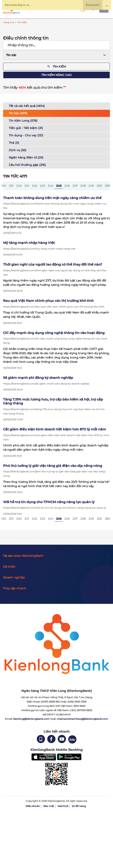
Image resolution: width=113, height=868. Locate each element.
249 (91, 186)
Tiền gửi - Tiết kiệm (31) (26, 128)
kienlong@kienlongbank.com (32, 719)
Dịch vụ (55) (18, 150)
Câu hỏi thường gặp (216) (27, 165)
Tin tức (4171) (18, 113)
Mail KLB (63, 806)
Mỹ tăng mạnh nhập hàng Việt (29, 243)
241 (27, 186)
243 (42, 186)
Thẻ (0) (14, 143)
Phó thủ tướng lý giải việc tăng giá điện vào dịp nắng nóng (53, 466)
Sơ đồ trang (79, 806)
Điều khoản (33, 806)
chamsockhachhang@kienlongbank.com (82, 719)
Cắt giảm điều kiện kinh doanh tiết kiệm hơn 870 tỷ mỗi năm (55, 429)
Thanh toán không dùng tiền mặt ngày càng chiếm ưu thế (52, 198)
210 (11, 186)
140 (4, 186)
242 (34, 186)
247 (75, 186)
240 (19, 186)
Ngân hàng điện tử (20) (26, 157)
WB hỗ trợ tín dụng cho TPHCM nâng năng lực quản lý (49, 502)
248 (83, 186)
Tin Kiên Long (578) (23, 121)
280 (107, 186)
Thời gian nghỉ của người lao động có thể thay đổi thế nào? (53, 264)
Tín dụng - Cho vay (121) (26, 135)
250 (99, 186)
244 (51, 186)
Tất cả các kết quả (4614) (27, 106)
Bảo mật (49, 806)
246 (67, 186)
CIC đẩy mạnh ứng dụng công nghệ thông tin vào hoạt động (54, 333)
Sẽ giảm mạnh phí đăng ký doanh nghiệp (38, 378)
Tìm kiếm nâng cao (56, 75)
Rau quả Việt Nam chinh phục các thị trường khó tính (48, 301)
